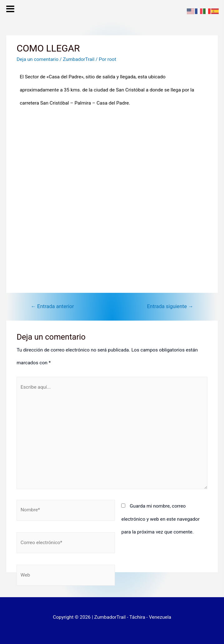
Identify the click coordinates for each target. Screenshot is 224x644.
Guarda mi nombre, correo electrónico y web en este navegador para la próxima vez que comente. (160, 519)
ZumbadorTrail (79, 59)
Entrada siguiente (170, 306)
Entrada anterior (52, 306)
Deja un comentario (37, 59)
